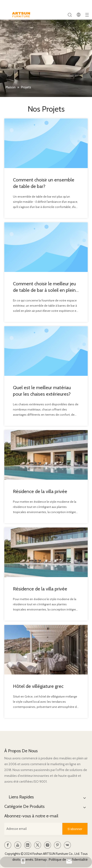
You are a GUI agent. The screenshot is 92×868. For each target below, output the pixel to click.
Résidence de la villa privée (40, 491)
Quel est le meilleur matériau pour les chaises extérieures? (42, 391)
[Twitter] (38, 845)
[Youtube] (18, 845)
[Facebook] (8, 845)
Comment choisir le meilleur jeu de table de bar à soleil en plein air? (44, 287)
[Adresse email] (32, 829)
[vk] (67, 845)
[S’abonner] (75, 829)
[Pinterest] (57, 845)
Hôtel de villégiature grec (38, 686)
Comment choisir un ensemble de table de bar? (44, 183)
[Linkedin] (28, 845)
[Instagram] (48, 845)
